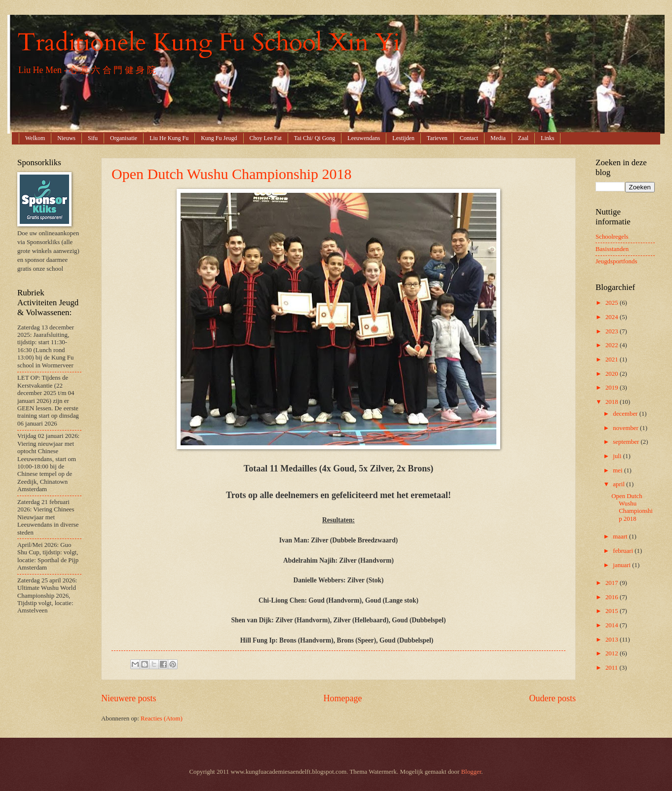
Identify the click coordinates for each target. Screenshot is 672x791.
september (627, 442)
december (626, 414)
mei (618, 470)
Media (498, 138)
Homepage (342, 698)
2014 (613, 625)
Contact (469, 138)
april (619, 484)
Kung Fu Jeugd (219, 138)
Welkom (35, 138)
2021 (613, 360)
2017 (613, 583)
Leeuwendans (364, 138)
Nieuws (66, 138)
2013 (613, 640)
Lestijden (403, 138)
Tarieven (437, 138)
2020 (613, 374)
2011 (613, 668)
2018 (613, 402)
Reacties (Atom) (162, 719)
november (626, 428)
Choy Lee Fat (266, 138)
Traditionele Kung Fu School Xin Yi (209, 42)
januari (622, 565)
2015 (613, 611)
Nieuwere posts (129, 698)
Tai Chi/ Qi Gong (315, 138)
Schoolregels (612, 237)
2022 (613, 345)
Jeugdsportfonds (616, 261)
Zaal (523, 138)
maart (621, 537)
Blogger (471, 772)
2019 (613, 388)
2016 (613, 597)
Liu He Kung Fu (169, 138)
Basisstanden (612, 249)
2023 (613, 331)
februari (624, 551)
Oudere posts (552, 698)
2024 (613, 317)
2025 (613, 303)
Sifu (93, 138)
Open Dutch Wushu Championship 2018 (232, 174)
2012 (613, 653)
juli (618, 456)
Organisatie (124, 138)
